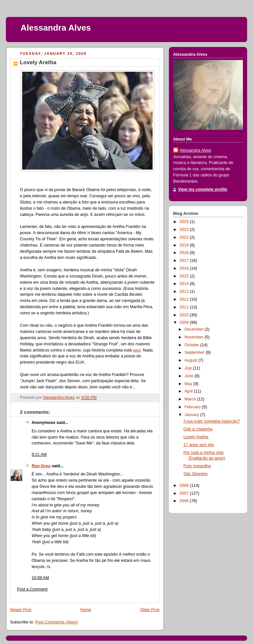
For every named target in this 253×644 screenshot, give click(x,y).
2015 (185, 276)
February (193, 407)
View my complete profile (203, 189)
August (192, 360)
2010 (185, 315)
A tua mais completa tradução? (212, 421)
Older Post (150, 610)
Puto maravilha (197, 466)
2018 (185, 253)
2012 (185, 299)
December (195, 329)
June (190, 376)
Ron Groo (41, 466)
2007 (185, 493)
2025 (185, 222)
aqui (137, 350)
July (189, 368)
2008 (185, 486)
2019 (185, 245)
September (195, 352)
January (192, 415)
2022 (185, 237)
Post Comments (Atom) (57, 622)
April (189, 391)
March (191, 399)
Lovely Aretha (196, 437)
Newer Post (21, 610)
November (195, 337)
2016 (185, 268)
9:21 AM (39, 455)
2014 (185, 284)
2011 (185, 307)
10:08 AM (40, 578)
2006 (185, 501)
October (192, 345)
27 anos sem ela (199, 445)
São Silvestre (196, 474)
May (189, 384)
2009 (185, 322)
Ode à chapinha (198, 429)
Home (86, 610)
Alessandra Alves (56, 28)
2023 (185, 230)
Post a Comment (32, 589)
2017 (185, 261)
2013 (185, 292)
